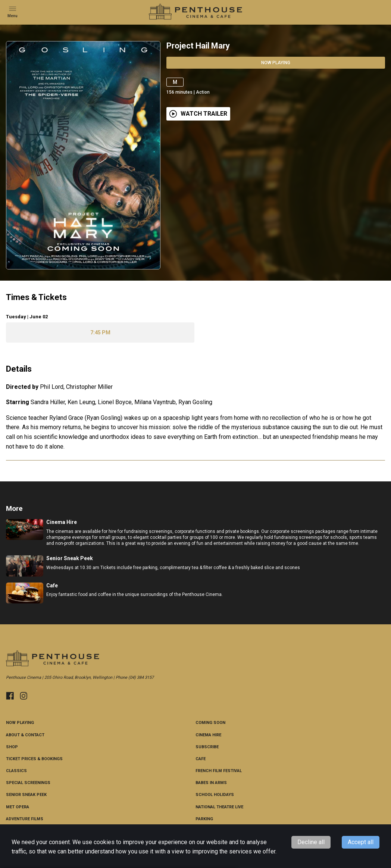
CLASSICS (16, 771)
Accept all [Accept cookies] (361, 842)
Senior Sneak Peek (26, 795)
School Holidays (215, 795)
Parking (204, 819)
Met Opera (18, 807)
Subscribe (207, 747)
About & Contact (25, 735)
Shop (12, 747)
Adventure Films (25, 819)
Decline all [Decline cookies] (311, 842)
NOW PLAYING (20, 723)
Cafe (201, 759)
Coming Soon (210, 723)
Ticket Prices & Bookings (34, 759)
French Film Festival (219, 771)
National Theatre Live (219, 807)
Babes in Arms (211, 783)
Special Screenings (28, 783)
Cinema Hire (208, 735)
